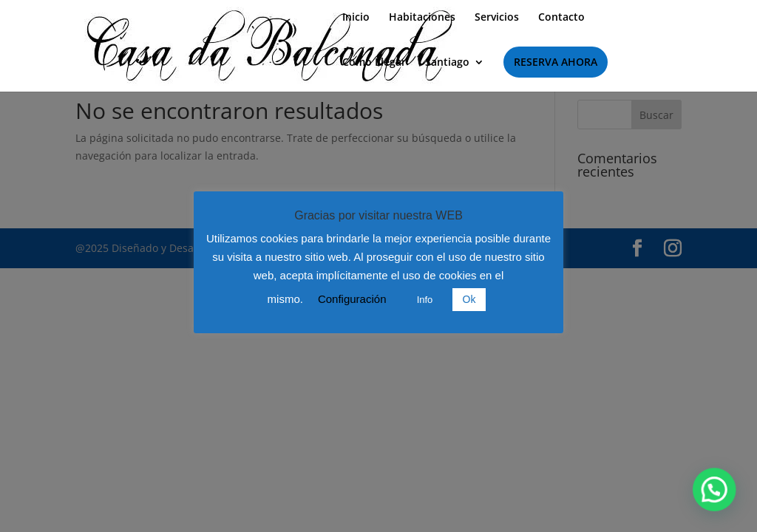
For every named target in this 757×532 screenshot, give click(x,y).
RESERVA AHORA (556, 62)
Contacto (561, 18)
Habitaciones (422, 18)
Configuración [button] (352, 299)
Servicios (497, 18)
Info (425, 300)
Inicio (356, 18)
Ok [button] (469, 299)
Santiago (447, 63)
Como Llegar (374, 63)
